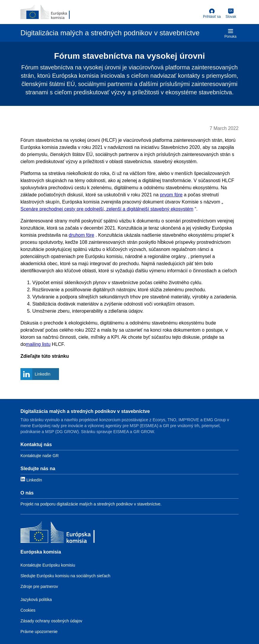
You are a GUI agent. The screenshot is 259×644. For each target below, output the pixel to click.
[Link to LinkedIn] (31, 480)
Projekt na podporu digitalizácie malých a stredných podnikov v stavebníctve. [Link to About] (91, 504)
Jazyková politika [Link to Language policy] (36, 600)
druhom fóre (81, 235)
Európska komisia (41, 552)
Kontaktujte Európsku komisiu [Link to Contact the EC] (48, 565)
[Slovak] (231, 14)
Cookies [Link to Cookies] (28, 610)
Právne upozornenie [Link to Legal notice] (39, 632)
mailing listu (38, 344)
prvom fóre (171, 195)
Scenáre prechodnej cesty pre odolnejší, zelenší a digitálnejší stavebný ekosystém (107, 209)
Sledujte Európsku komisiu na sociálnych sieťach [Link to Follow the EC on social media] (65, 576)
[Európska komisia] (57, 533)
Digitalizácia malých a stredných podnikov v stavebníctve (85, 411)
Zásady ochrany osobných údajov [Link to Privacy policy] (51, 621)
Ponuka (230, 33)
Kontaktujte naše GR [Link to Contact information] (40, 456)
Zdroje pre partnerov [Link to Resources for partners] (39, 586)
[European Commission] (45, 12)
